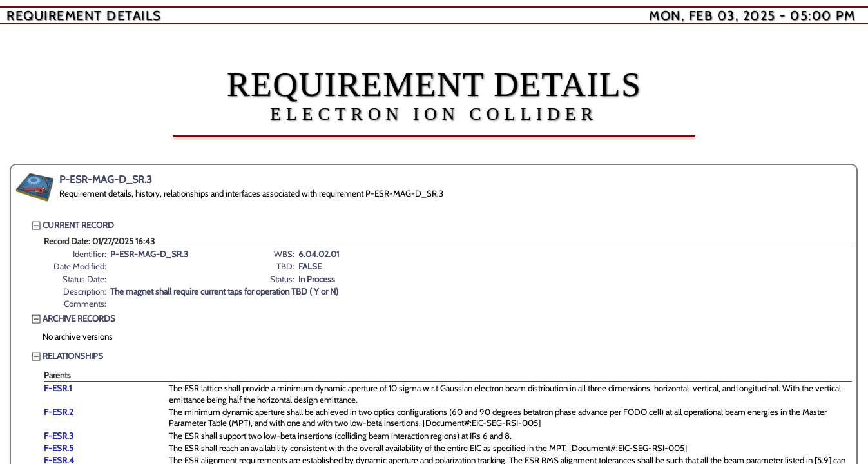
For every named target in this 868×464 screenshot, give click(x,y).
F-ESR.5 (59, 448)
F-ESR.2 (59, 412)
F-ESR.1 (58, 388)
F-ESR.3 (59, 436)
